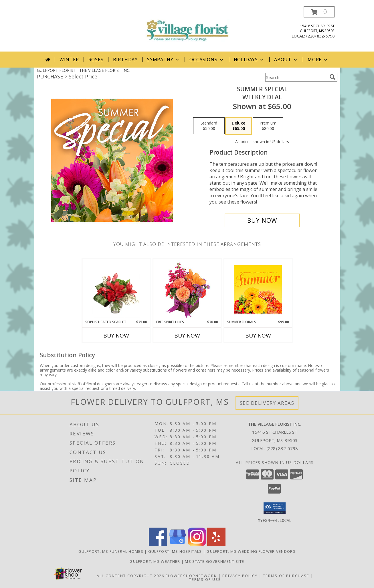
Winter (69, 60)
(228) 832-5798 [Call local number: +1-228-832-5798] (320, 36)
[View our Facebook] (158, 544)
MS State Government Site (214, 561)
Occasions (207, 60)
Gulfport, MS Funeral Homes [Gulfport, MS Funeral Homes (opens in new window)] (111, 551)
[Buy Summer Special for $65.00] (262, 220)
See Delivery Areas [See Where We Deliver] (267, 403)
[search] (333, 77)
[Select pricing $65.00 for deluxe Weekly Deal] (239, 126)
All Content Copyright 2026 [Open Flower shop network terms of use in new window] (130, 575)
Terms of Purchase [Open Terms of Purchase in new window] (286, 575)
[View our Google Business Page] (177, 544)
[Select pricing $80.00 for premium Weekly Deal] (268, 126)
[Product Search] (296, 77)
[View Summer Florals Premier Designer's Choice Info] (258, 289)
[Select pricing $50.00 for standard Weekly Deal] (209, 126)
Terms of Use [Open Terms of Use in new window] (205, 579)
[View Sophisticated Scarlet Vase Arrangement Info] (116, 289)
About (286, 60)
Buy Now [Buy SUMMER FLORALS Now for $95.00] (258, 336)
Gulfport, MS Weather (155, 561)
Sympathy (164, 60)
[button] (319, 12)
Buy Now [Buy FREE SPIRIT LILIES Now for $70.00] (187, 336)
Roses (96, 60)
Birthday (125, 60)
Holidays (249, 60)
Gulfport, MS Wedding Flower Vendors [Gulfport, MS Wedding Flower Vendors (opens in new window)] (251, 551)
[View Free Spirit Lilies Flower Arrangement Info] (187, 289)
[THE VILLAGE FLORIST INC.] (187, 26)
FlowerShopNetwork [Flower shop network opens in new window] (191, 575)
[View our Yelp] (216, 544)
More (318, 60)
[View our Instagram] (197, 544)
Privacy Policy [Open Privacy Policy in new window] (240, 575)
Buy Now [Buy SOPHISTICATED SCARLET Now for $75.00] (116, 336)
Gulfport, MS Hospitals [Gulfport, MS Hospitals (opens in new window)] (175, 551)
